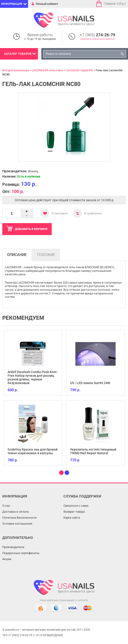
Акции (7, 559)
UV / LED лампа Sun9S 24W (90, 383)
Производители (13, 547)
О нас (6, 506)
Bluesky (33, 171)
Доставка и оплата (16, 512)
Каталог (18, 54)
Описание (17, 255)
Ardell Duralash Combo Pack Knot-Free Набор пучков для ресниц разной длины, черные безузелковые (33, 377)
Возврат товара (74, 512)
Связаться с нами (76, 506)
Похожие (46, 255)
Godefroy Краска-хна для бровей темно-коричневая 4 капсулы (33, 451)
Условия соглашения (17, 524)
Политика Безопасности (20, 518)
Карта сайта (72, 518)
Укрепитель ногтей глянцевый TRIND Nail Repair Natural (93, 451)
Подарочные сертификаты (21, 553)
